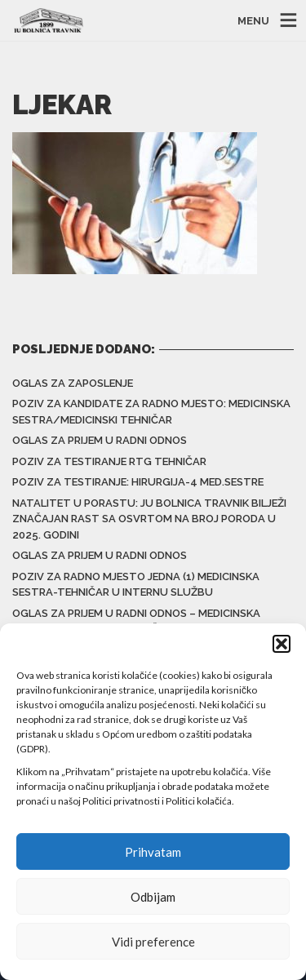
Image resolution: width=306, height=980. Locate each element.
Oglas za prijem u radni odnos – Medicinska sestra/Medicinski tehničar (136, 621)
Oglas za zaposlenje (73, 383)
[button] (282, 644)
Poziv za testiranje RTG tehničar (109, 461)
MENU (253, 21)
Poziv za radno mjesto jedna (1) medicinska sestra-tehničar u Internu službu (136, 585)
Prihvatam (153, 852)
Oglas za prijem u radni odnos (100, 440)
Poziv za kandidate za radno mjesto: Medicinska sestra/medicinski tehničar (151, 412)
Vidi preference (153, 942)
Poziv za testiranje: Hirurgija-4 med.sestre (138, 482)
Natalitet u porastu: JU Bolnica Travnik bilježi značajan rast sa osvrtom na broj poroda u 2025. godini (149, 519)
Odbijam (153, 897)
